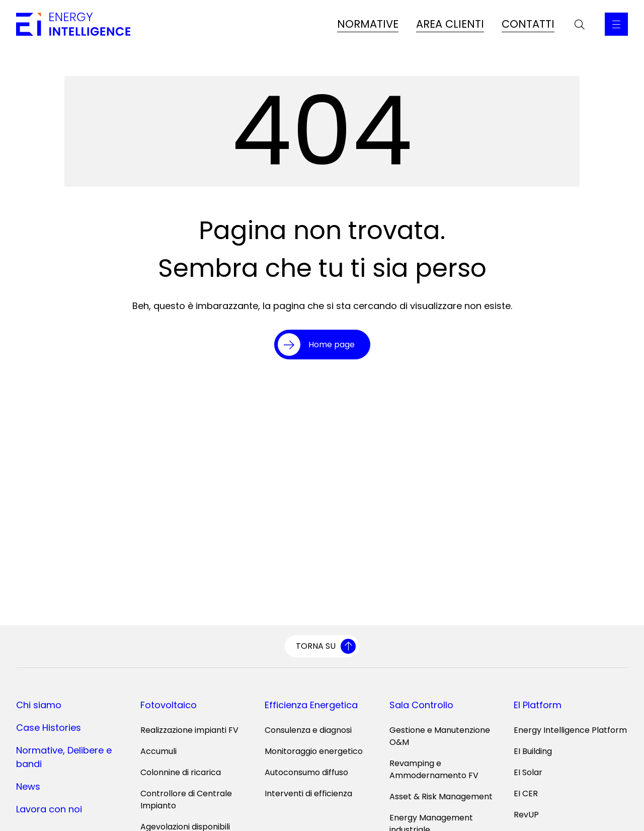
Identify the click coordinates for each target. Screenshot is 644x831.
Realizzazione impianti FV (189, 730)
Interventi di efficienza (308, 794)
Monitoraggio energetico (314, 751)
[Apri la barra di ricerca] (580, 24)
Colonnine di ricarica (181, 772)
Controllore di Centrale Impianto (186, 800)
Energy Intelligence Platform (570, 730)
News (28, 786)
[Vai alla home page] (73, 24)
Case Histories (49, 728)
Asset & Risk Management (441, 797)
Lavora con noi (49, 809)
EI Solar (528, 772)
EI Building (533, 751)
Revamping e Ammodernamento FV (434, 769)
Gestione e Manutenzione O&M (440, 736)
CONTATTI (528, 24)
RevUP (526, 815)
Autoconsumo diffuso (306, 772)
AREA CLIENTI (450, 24)
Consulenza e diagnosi (308, 730)
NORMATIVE (368, 24)
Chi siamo (39, 705)
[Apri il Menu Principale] (616, 24)
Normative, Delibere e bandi (64, 757)
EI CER (526, 794)
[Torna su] (322, 646)
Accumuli (158, 751)
